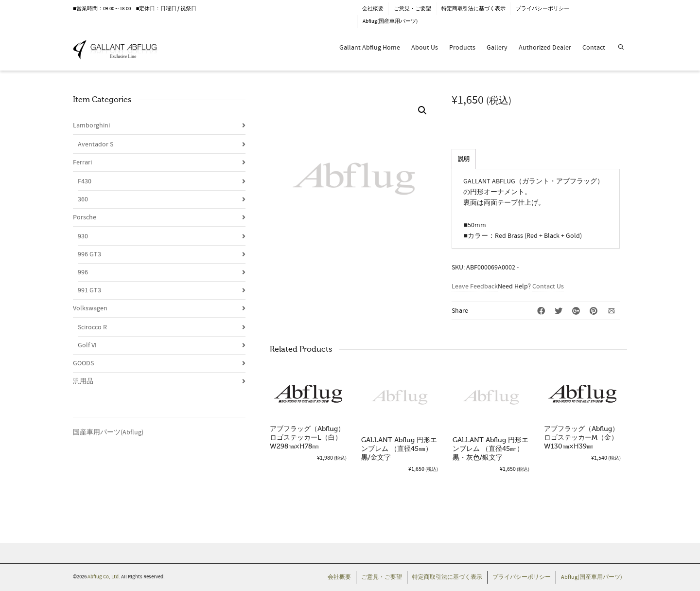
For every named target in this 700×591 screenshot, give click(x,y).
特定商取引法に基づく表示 (473, 9)
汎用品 (83, 381)
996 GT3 (89, 254)
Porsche (85, 217)
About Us (425, 48)
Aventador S (96, 144)
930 (83, 236)
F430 (85, 181)
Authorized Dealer (545, 48)
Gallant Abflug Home (370, 48)
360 (83, 199)
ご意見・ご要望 (412, 9)
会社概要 (373, 9)
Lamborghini (91, 125)
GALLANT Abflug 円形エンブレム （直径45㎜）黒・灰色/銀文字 (490, 449)
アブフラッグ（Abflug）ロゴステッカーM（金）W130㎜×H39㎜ (581, 438)
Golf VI (87, 345)
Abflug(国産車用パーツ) (390, 21)
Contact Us (548, 287)
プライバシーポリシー (542, 9)
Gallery (497, 48)
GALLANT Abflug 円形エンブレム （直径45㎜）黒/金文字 (399, 449)
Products (462, 48)
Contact (594, 48)
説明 (464, 159)
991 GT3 (89, 290)
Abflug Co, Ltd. (104, 577)
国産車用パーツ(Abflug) (108, 432)
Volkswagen (90, 308)
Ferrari (82, 162)
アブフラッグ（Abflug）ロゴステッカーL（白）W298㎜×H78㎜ (307, 438)
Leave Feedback (475, 287)
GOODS (83, 363)
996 (83, 272)
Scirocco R (92, 327)
